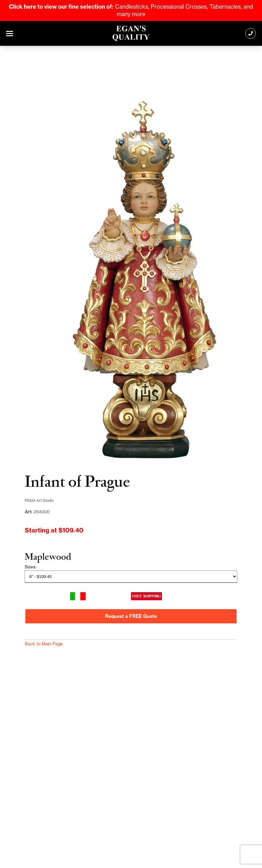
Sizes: (30, 567)
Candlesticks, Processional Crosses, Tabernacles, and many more (131, 10)
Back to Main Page (44, 644)
